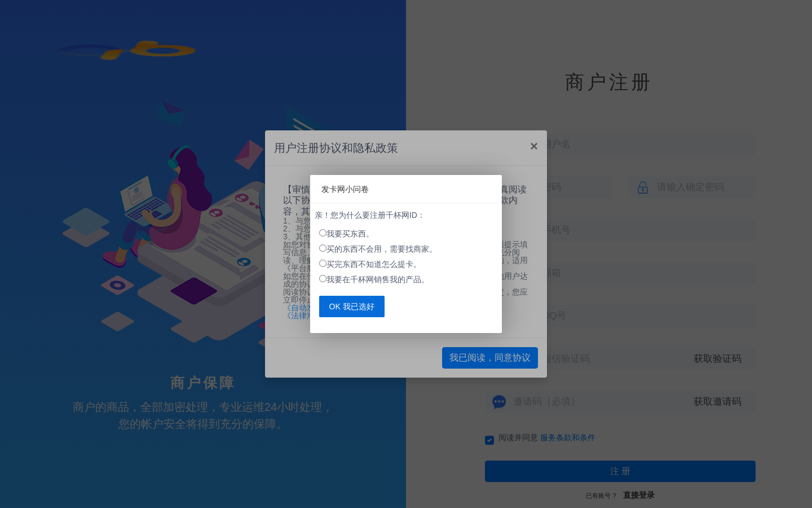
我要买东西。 (350, 234)
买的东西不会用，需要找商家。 (382, 249)
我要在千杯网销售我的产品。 (378, 279)
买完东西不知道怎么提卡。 (374, 264)
